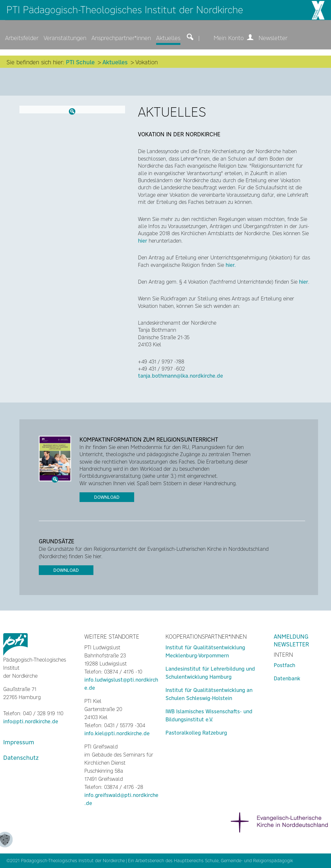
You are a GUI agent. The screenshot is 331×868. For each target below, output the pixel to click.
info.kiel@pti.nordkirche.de (117, 733)
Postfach (284, 665)
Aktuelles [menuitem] (168, 38)
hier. (231, 265)
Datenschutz (21, 758)
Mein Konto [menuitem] (234, 38)
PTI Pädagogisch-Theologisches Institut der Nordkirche (125, 10)
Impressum (19, 742)
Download (107, 497)
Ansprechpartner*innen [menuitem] (121, 38)
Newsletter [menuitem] (273, 38)
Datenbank (287, 679)
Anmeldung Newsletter (291, 641)
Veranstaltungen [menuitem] (65, 38)
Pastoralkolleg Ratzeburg (196, 733)
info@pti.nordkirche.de (31, 722)
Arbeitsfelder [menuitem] (22, 38)
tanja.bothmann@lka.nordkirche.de (181, 376)
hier (143, 241)
